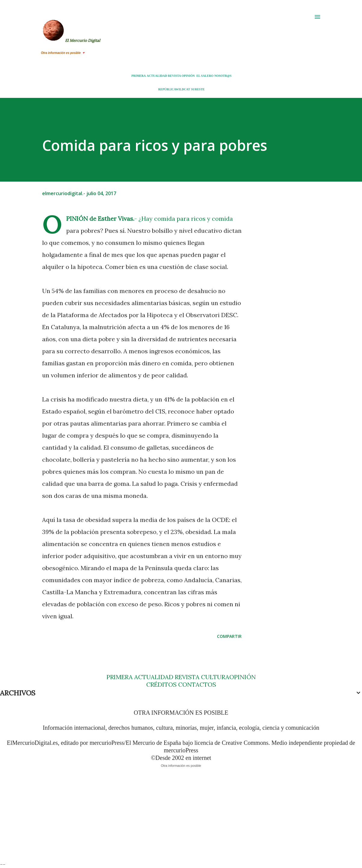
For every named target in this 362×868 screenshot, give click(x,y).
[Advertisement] (181, 818)
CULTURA (215, 677)
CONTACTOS (196, 684)
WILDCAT (183, 89)
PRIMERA (139, 76)
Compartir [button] (229, 636)
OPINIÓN (188, 76)
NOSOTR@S (223, 76)
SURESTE (198, 89)
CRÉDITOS (161, 684)
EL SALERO (205, 76)
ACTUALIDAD (157, 76)
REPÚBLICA (167, 89)
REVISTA (174, 76)
